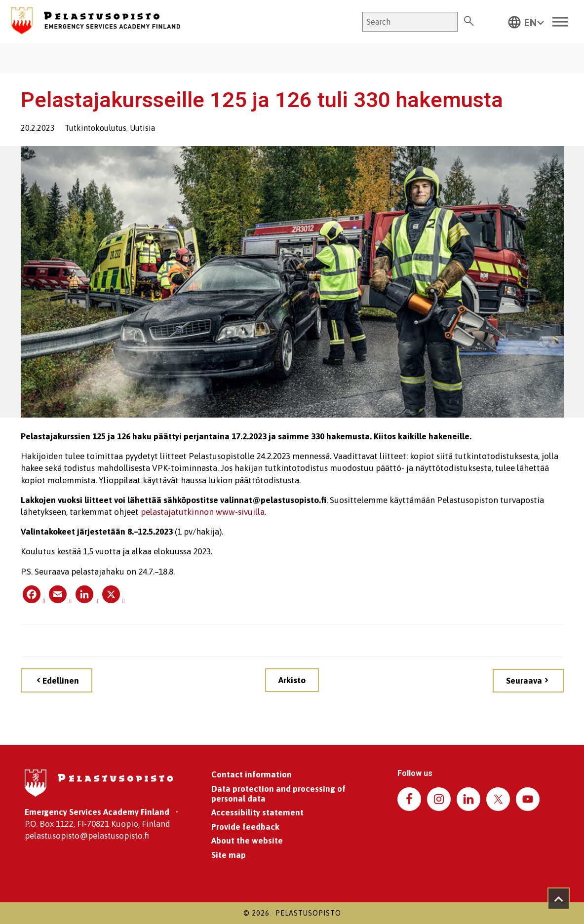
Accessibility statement (257, 812)
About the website (247, 841)
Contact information (252, 774)
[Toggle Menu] (560, 22)
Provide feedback (245, 827)
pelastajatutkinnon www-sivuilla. (203, 512)
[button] (526, 22)
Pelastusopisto (308, 913)
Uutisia (142, 128)
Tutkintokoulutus (96, 128)
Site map (229, 855)
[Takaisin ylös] (559, 899)
